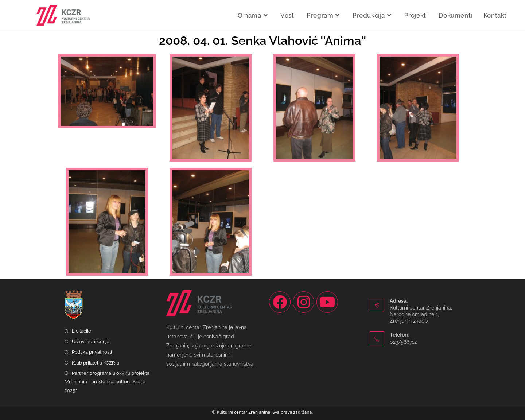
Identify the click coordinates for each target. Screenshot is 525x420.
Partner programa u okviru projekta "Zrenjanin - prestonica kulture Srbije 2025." (107, 382)
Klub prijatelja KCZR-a (96, 363)
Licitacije (81, 331)
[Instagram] (304, 302)
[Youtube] (327, 302)
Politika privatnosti (92, 352)
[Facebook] (280, 302)
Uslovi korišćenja (91, 341)
